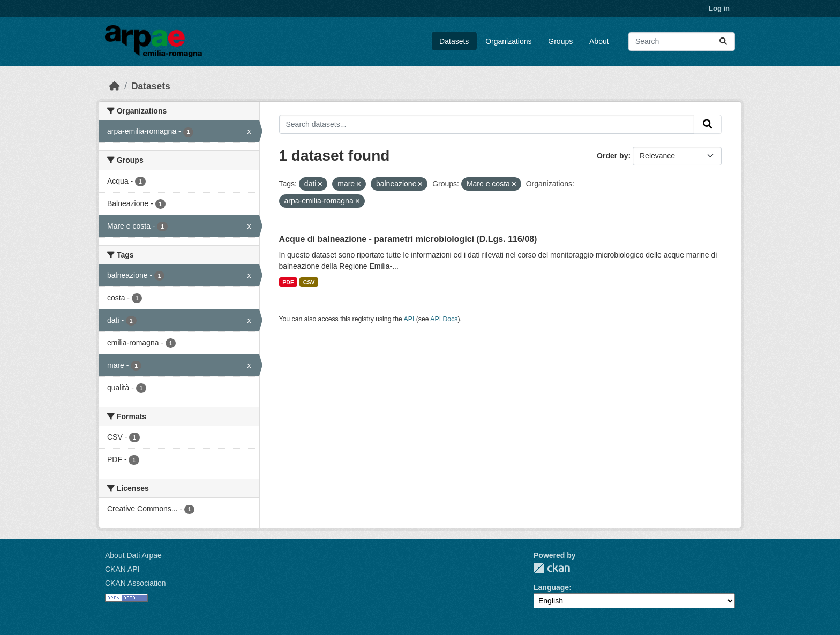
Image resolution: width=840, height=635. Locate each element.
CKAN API (122, 569)
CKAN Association (136, 583)
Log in (719, 8)
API (409, 319)
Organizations (508, 41)
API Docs (444, 319)
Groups (560, 41)
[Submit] (723, 41)
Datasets (454, 41)
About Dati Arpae (133, 555)
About (599, 41)
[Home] (115, 86)
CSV (309, 282)
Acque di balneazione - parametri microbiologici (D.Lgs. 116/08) (408, 239)
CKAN (552, 568)
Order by (612, 156)
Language (551, 587)
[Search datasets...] (682, 41)
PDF (288, 282)
